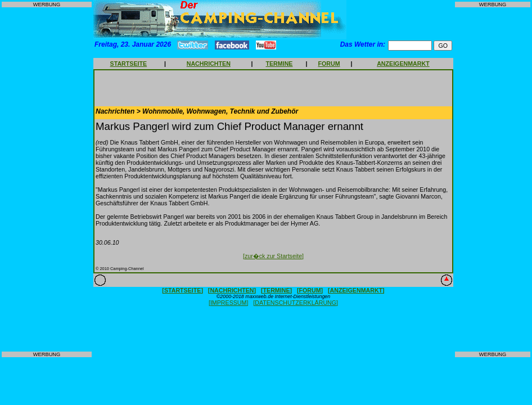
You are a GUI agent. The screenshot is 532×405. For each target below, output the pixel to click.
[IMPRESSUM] (228, 303)
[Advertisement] (47, 179)
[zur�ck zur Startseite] (273, 256)
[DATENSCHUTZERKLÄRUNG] (296, 303)
